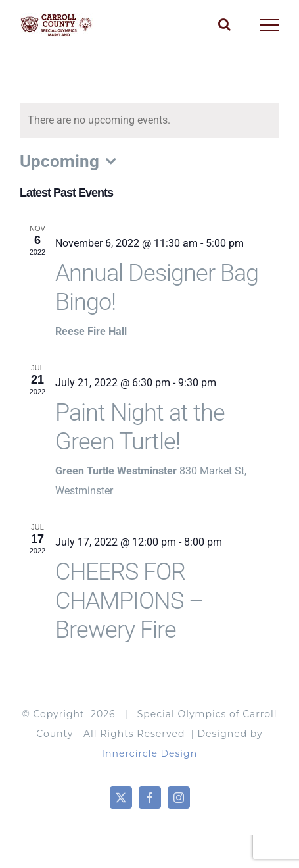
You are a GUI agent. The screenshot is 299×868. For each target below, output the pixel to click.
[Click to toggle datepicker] (71, 161)
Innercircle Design (149, 753)
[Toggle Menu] (270, 25)
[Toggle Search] (224, 24)
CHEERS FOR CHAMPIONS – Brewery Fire (129, 601)
